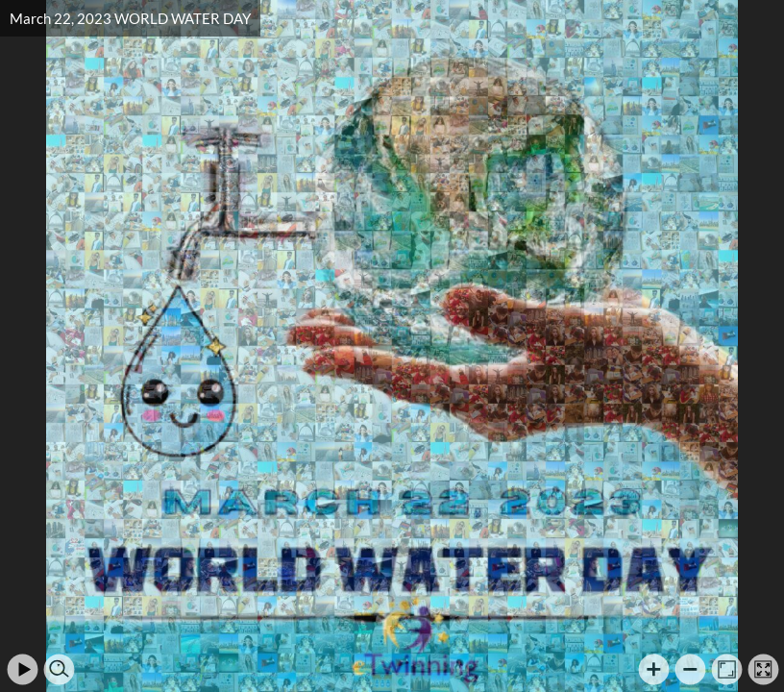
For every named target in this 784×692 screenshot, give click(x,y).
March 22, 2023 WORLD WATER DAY (130, 18)
